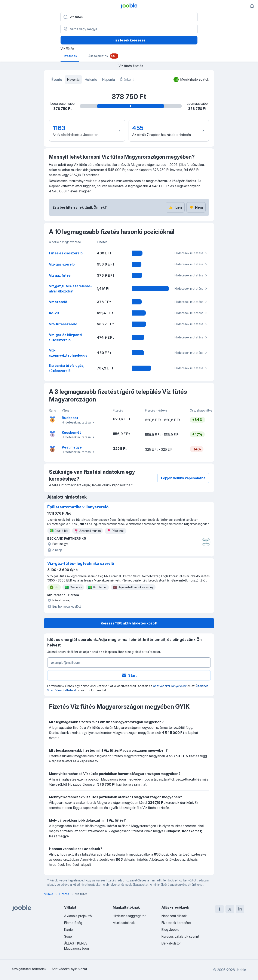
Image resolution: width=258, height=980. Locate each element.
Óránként (127, 80)
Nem (196, 207)
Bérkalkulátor (171, 943)
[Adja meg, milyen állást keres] (129, 17)
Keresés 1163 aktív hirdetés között (129, 623)
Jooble (241, 970)
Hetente (91, 80)
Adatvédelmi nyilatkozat (69, 969)
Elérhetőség (73, 923)
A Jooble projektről (78, 916)
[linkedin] (240, 909)
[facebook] (219, 909)
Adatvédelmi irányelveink (170, 686)
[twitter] (230, 909)
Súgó (68, 936)
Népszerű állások (174, 916)
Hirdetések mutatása (191, 253)
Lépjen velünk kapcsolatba (183, 478)
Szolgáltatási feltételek (29, 969)
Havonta (73, 80)
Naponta (109, 80)
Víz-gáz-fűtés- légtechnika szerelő (81, 563)
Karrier (69, 930)
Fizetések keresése (129, 40)
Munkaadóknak (124, 923)
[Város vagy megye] (129, 29)
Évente (57, 80)
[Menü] (6, 6)
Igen (175, 207)
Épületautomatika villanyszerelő (78, 507)
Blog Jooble (170, 930)
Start (129, 675)
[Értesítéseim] (252, 6)
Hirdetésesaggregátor (129, 916)
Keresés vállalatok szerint (180, 936)
